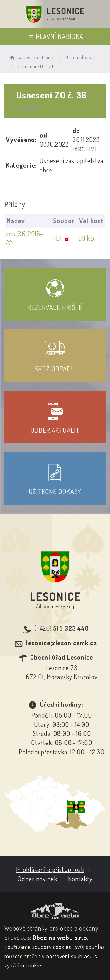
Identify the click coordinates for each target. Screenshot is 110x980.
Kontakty (80, 879)
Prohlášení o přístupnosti (50, 869)
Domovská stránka (32, 57)
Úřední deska (80, 57)
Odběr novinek (37, 879)
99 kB (86, 238)
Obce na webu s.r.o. (61, 937)
